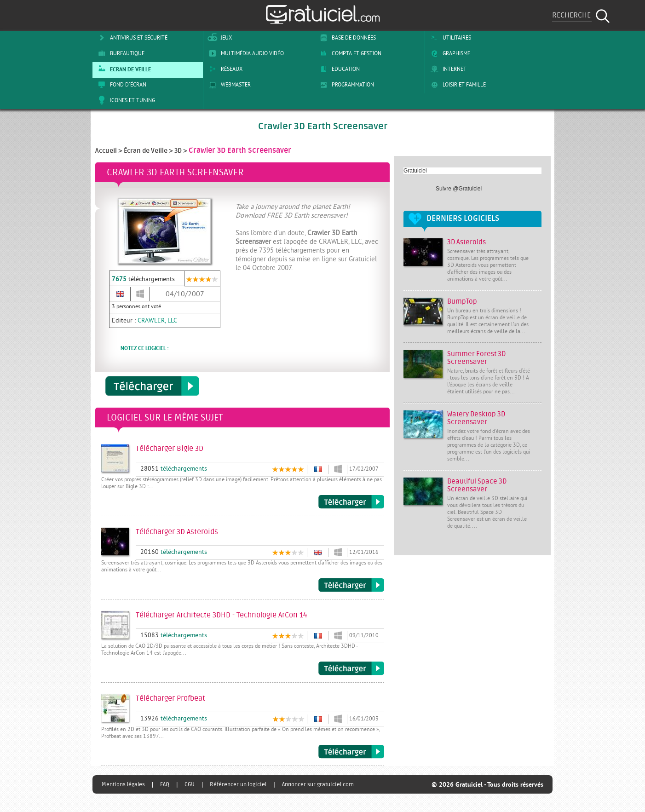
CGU (190, 784)
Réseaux (224, 69)
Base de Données (346, 38)
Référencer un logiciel (238, 784)
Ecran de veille (123, 69)
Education (338, 69)
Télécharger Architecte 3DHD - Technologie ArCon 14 (351, 668)
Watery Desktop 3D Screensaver (476, 418)
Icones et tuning (125, 100)
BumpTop (462, 302)
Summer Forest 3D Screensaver (476, 358)
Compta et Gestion (349, 53)
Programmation (345, 85)
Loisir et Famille (457, 85)
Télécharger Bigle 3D (351, 502)
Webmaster (228, 85)
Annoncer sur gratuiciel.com (318, 784)
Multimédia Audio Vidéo (245, 53)
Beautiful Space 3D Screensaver (477, 485)
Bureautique (120, 53)
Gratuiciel (415, 171)
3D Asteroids (466, 242)
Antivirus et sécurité (131, 38)
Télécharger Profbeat (351, 752)
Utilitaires (449, 38)
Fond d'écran (121, 85)
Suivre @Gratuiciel (459, 189)
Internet (447, 69)
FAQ (165, 784)
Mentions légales (123, 784)
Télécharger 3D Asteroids (351, 585)
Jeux (219, 38)
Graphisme (449, 53)
